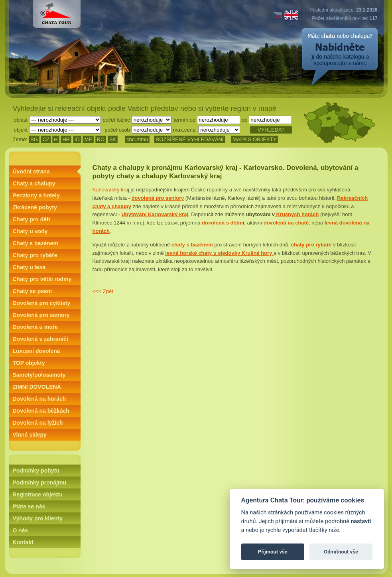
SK (113, 139)
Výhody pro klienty (38, 518)
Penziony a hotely (36, 195)
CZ (46, 139)
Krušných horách (297, 214)
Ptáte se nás (29, 506)
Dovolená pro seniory (41, 315)
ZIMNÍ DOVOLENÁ (37, 387)
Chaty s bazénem (35, 243)
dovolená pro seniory (158, 198)
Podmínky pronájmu (40, 482)
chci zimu (137, 139)
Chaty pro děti (32, 219)
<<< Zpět (103, 291)
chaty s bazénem (192, 245)
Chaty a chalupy (34, 183)
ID (77, 139)
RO (101, 139)
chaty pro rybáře (311, 245)
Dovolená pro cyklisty (42, 303)
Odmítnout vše (341, 552)
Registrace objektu (38, 494)
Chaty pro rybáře (35, 255)
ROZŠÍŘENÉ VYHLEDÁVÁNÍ (190, 139)
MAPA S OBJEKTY (254, 139)
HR (66, 139)
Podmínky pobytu (36, 471)
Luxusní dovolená (36, 351)
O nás (21, 530)
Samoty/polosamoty (39, 375)
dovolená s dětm (222, 223)
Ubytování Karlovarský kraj (155, 214)
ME (88, 139)
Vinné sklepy (30, 435)
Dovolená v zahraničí (40, 339)
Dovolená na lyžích (38, 423)
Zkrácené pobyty (35, 207)
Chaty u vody (30, 231)
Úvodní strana (31, 171)
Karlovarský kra (110, 190)
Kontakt (23, 542)
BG (34, 139)
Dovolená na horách (39, 399)
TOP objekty (29, 363)
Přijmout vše (273, 552)
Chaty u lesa (29, 267)
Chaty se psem (33, 291)
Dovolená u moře (35, 327)
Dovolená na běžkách (41, 411)
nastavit (361, 521)
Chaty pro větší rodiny (42, 279)
